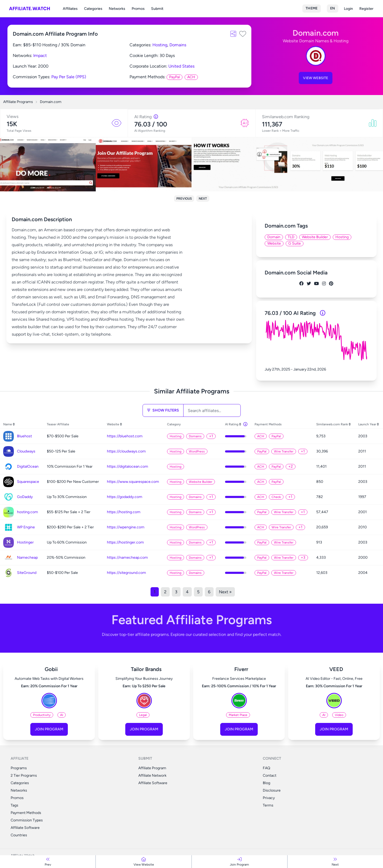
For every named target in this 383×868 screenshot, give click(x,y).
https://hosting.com (124, 512)
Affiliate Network (152, 776)
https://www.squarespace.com (133, 482)
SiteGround (27, 573)
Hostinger (25, 542)
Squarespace (28, 482)
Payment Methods (26, 813)
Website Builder (315, 237)
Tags (14, 805)
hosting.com (28, 512)
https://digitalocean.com (128, 466)
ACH (191, 77)
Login (348, 9)
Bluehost (24, 436)
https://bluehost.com (125, 436)
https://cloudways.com (126, 451)
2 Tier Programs (24, 776)
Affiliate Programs (18, 102)
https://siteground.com (126, 573)
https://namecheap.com (127, 558)
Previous (184, 199)
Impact (40, 55)
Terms (268, 805)
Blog (267, 783)
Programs (19, 768)
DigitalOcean (28, 466)
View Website (316, 78)
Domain (274, 237)
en (333, 8)
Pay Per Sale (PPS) (69, 77)
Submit (157, 9)
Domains (178, 45)
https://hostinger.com (125, 542)
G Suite (295, 243)
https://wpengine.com (126, 527)
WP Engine (26, 527)
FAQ (267, 768)
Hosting (160, 45)
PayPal (174, 77)
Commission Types (27, 820)
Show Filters (163, 410)
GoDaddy (25, 497)
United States (181, 66)
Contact (270, 776)
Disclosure (272, 790)
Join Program (49, 729)
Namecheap (27, 558)
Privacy (269, 798)
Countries (19, 835)
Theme (312, 8)
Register (366, 9)
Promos (138, 9)
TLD (291, 237)
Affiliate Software (25, 828)
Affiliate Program (152, 768)
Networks (117, 9)
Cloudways (26, 451)
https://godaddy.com (125, 497)
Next (203, 199)
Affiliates (70, 9)
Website (274, 243)
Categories (93, 9)
